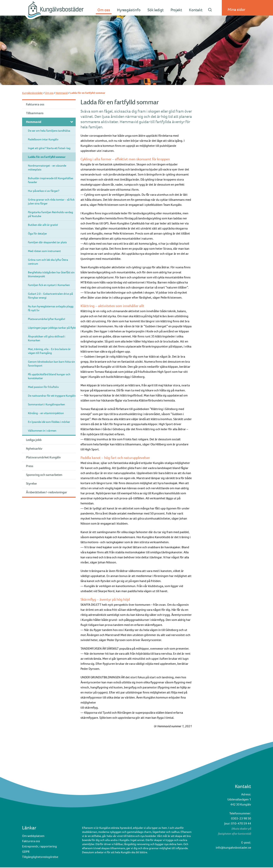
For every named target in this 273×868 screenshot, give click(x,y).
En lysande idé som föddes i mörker (49, 422)
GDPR (26, 852)
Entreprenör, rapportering (39, 846)
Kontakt (196, 10)
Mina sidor (236, 10)
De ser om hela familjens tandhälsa (49, 131)
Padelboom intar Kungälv (43, 139)
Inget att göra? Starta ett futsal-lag (49, 148)
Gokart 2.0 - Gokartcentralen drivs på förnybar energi (50, 296)
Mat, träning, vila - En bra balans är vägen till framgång (49, 351)
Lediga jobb (34, 440)
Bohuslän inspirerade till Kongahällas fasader (51, 180)
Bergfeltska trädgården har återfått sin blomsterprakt (51, 274)
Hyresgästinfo (129, 10)
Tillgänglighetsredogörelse (40, 857)
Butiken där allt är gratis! (43, 225)
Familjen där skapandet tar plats (47, 242)
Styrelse (31, 484)
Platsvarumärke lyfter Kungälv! (46, 319)
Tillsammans (35, 113)
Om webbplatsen (33, 836)
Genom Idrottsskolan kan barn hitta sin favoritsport (51, 364)
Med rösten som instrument (44, 251)
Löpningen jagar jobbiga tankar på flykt (52, 328)
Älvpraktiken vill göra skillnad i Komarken (47, 338)
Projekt (176, 10)
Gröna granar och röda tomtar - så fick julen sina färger (51, 202)
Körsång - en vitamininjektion (46, 413)
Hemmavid (62, 93)
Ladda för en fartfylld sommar (47, 157)
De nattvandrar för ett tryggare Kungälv (52, 396)
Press (30, 466)
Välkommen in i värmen (42, 431)
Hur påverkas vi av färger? (44, 191)
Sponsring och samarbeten (44, 475)
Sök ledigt (156, 10)
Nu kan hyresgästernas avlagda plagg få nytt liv (51, 308)
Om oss (104, 10)
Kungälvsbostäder (32, 93)
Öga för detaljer (37, 234)
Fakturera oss (35, 104)
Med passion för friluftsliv (43, 387)
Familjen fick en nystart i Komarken (49, 285)
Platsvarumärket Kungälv (43, 457)
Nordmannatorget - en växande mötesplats (47, 168)
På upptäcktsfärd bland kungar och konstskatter (49, 376)
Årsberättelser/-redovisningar (47, 492)
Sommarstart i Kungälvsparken (46, 404)
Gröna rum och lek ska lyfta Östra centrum (48, 262)
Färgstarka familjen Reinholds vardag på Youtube (50, 214)
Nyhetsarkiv (34, 449)
